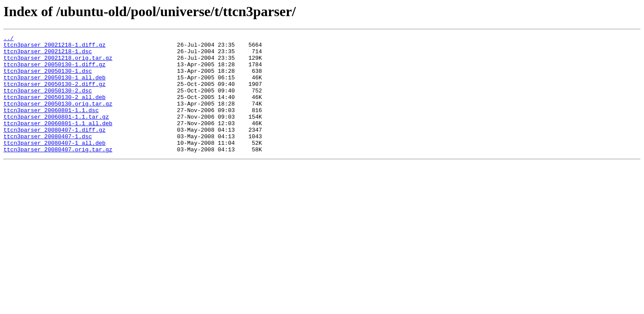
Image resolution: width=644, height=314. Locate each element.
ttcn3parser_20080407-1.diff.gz (55, 149)
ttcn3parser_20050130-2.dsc (48, 102)
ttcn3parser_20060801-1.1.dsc (51, 126)
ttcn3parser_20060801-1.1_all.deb (58, 141)
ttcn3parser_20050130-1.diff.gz (55, 71)
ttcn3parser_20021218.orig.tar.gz (58, 63)
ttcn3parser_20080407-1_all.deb (55, 165)
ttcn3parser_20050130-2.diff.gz (55, 94)
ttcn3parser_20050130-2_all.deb (55, 110)
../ (9, 39)
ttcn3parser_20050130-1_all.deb (55, 86)
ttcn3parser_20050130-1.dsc (48, 78)
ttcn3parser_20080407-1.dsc (48, 157)
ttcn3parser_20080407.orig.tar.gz (58, 173)
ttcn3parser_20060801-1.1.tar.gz (56, 133)
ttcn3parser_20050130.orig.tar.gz (58, 118)
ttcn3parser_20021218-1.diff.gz (55, 47)
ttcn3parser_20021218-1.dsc (48, 55)
